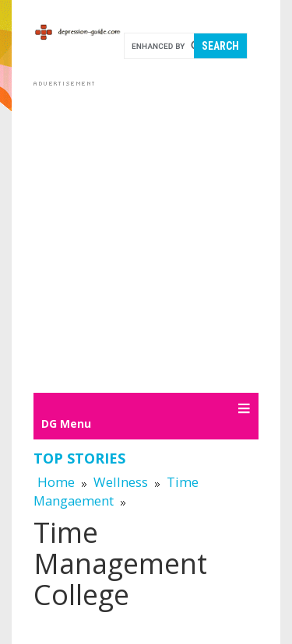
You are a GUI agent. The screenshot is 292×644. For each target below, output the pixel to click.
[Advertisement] (146, 236)
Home (56, 482)
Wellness (121, 482)
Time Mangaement (116, 491)
